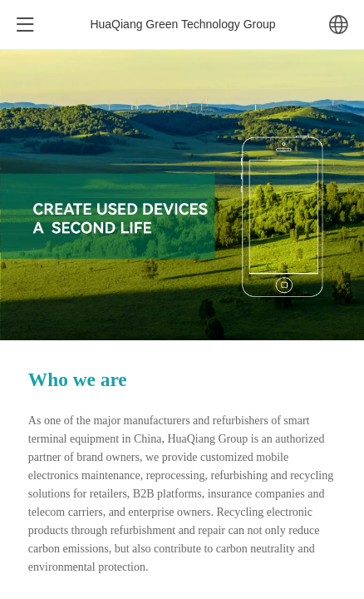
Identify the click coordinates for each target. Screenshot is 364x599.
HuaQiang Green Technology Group (182, 24)
